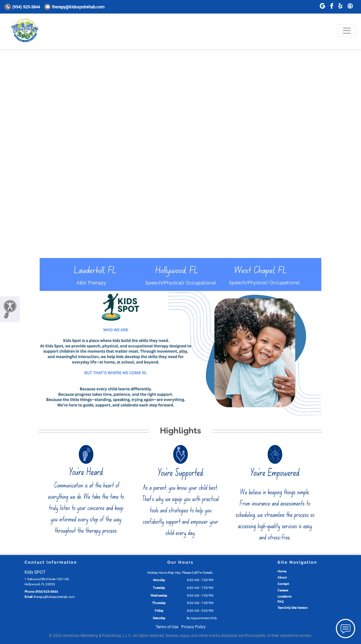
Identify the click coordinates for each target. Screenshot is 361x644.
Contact (283, 584)
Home (282, 571)
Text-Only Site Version (293, 608)
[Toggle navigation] (347, 31)
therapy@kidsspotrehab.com (74, 7)
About (282, 577)
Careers (283, 590)
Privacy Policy (193, 627)
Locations (284, 596)
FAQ (281, 602)
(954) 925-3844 (22, 7)
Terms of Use (167, 627)
